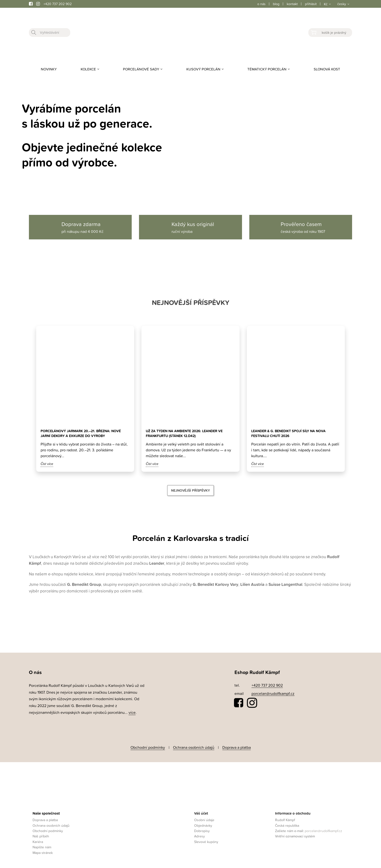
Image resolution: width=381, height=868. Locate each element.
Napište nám (42, 844)
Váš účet (201, 810)
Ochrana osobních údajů (194, 746)
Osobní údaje (204, 816)
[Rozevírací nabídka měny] (327, 4)
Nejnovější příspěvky (190, 490)
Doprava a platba (237, 746)
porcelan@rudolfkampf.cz (273, 693)
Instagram (252, 703)
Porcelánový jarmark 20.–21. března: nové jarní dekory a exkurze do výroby (85, 433)
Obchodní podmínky (148, 746)
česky (342, 4)
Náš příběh (41, 833)
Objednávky (203, 822)
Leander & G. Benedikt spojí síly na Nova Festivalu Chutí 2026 (293, 433)
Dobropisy (202, 827)
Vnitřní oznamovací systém (295, 833)
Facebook (239, 703)
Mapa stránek (43, 849)
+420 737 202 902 (58, 4)
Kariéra (38, 838)
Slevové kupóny (206, 838)
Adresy (199, 833)
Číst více (47, 464)
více (132, 712)
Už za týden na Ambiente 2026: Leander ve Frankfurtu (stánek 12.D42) (189, 433)
